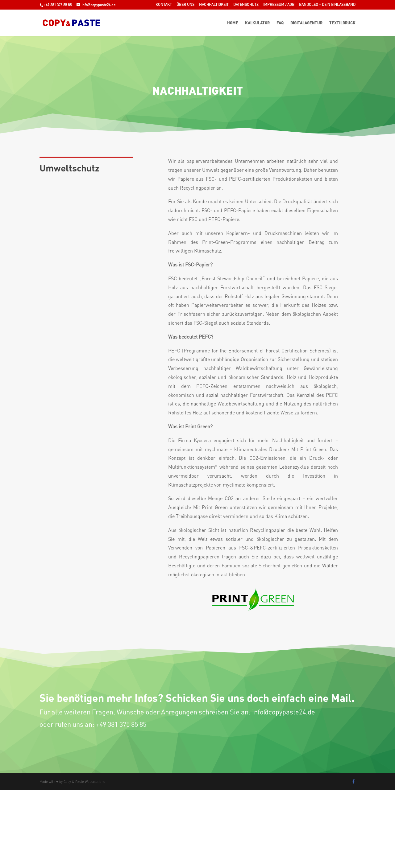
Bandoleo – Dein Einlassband (327, 5)
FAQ (280, 23)
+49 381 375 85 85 (58, 5)
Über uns (185, 5)
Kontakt (164, 5)
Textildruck (342, 23)
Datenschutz (246, 5)
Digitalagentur (306, 23)
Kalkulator (257, 23)
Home (233, 23)
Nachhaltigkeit (214, 5)
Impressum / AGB (279, 5)
